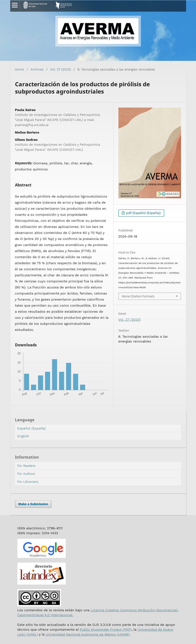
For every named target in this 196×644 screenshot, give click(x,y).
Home (19, 69)
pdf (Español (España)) (143, 213)
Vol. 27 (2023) (61, 69)
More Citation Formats (138, 296)
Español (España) (32, 428)
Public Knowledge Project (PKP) (106, 629)
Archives (37, 69)
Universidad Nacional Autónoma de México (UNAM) (87, 634)
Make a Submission (33, 504)
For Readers (26, 466)
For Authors (26, 474)
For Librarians (28, 482)
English (23, 436)
